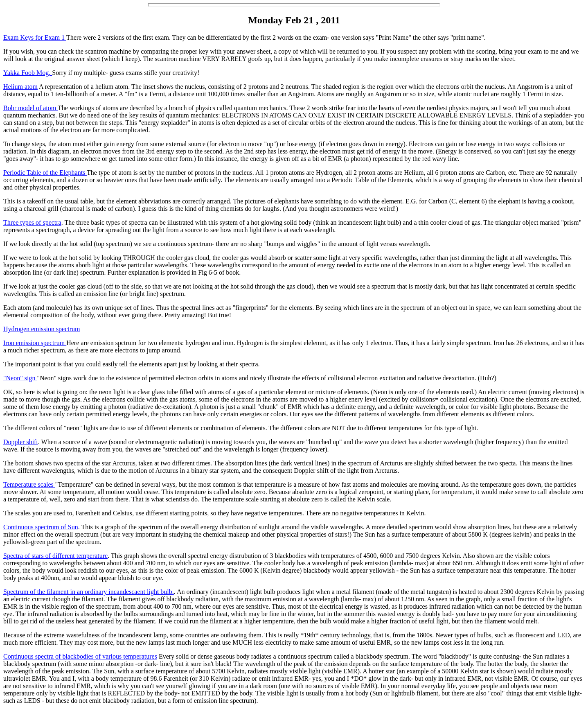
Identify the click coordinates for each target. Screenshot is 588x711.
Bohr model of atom (30, 108)
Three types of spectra (32, 222)
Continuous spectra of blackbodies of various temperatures (80, 656)
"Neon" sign (20, 378)
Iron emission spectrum (35, 343)
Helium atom (20, 87)
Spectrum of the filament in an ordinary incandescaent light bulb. (89, 592)
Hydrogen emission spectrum (42, 329)
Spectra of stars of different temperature (55, 556)
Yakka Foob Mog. (28, 73)
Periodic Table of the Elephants (45, 173)
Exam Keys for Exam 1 (35, 37)
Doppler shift (21, 442)
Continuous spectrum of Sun (41, 527)
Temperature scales (29, 484)
